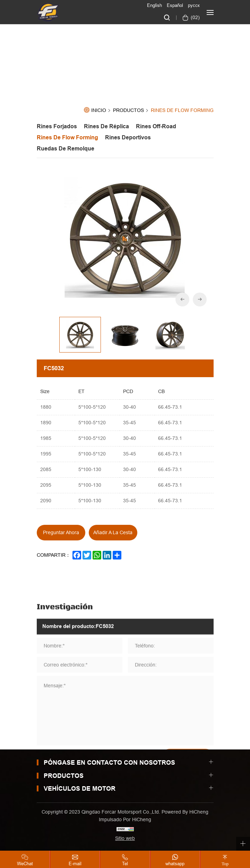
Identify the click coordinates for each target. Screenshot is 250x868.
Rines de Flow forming (182, 110)
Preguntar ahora (61, 532)
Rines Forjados (57, 126)
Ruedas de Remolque (66, 149)
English (154, 5)
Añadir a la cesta (113, 532)
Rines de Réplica (106, 126)
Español (175, 5)
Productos (128, 111)
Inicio (99, 110)
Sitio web (125, 838)
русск (194, 5)
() (195, 17)
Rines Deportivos (128, 137)
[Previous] (182, 300)
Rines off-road (156, 126)
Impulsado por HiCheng (125, 819)
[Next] (200, 300)
